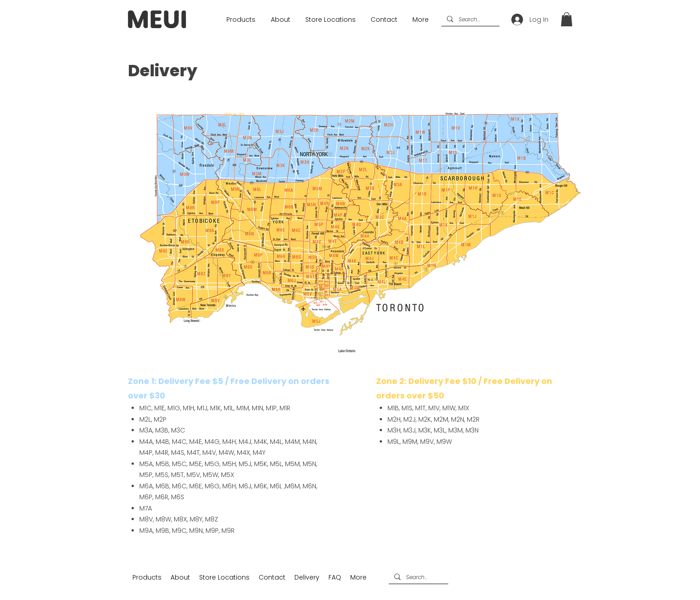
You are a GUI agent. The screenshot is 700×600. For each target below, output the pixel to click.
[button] (567, 19)
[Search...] (470, 20)
